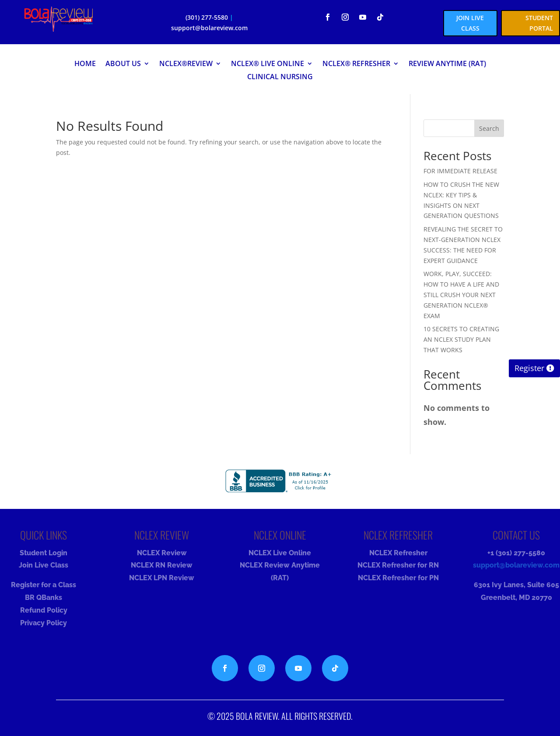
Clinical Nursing (280, 77)
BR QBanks (44, 598)
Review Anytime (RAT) (447, 64)
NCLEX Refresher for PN (398, 578)
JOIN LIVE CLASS (470, 23)
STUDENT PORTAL (539, 23)
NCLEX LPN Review (162, 578)
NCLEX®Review (186, 64)
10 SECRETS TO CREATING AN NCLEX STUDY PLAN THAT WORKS (461, 339)
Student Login (44, 553)
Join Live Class (44, 565)
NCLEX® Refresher (356, 64)
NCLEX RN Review (162, 565)
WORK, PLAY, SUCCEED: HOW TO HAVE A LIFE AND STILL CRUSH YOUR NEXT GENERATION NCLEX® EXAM (461, 294)
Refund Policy (44, 610)
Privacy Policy (44, 623)
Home (85, 64)
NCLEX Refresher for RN (398, 565)
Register (529, 368)
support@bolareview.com (209, 28)
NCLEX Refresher (398, 553)
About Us (123, 64)
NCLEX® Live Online (268, 64)
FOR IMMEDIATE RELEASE (460, 171)
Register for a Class (44, 585)
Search (489, 128)
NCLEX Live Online (280, 553)
